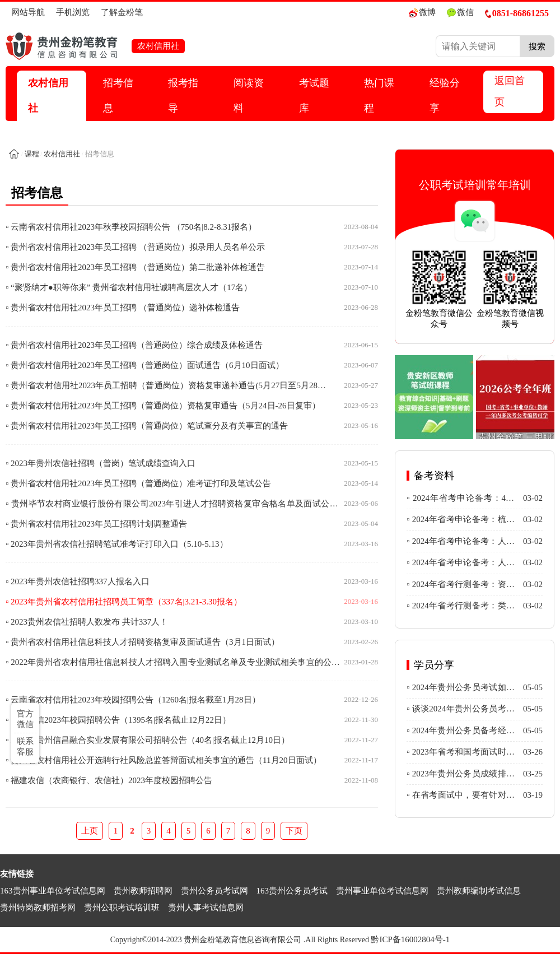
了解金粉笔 (122, 12)
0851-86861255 (517, 13)
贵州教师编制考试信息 (479, 891)
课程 (32, 154)
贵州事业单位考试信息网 (382, 891)
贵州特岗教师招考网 (38, 908)
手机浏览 (73, 12)
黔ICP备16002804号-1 (410, 939)
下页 (294, 831)
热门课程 (379, 96)
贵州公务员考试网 (214, 891)
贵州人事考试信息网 (206, 908)
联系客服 (25, 746)
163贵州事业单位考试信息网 (53, 891)
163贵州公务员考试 (292, 891)
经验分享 (445, 96)
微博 (422, 13)
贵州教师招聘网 (143, 891)
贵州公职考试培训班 (122, 908)
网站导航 (28, 12)
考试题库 (314, 96)
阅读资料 (249, 96)
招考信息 (118, 96)
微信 (460, 13)
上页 (90, 831)
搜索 (537, 46)
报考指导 (183, 96)
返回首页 (510, 91)
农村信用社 (48, 96)
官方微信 (25, 719)
